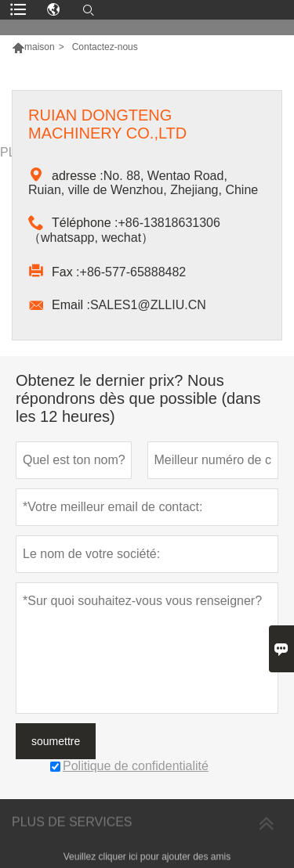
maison (40, 47)
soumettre (56, 741)
